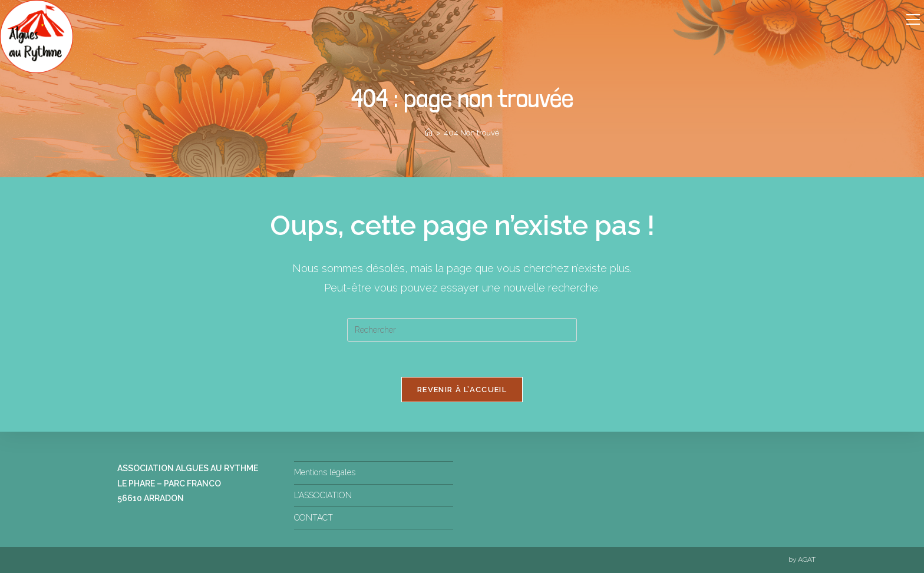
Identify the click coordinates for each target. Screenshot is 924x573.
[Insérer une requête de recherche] (462, 330)
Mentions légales (325, 472)
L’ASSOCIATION (323, 495)
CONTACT (313, 518)
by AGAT (802, 559)
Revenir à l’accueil (462, 390)
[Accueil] (429, 133)
